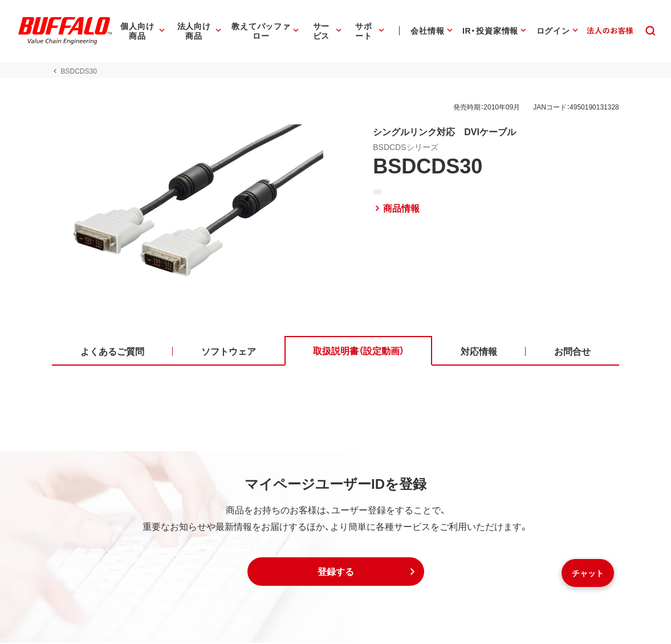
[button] (336, 573)
